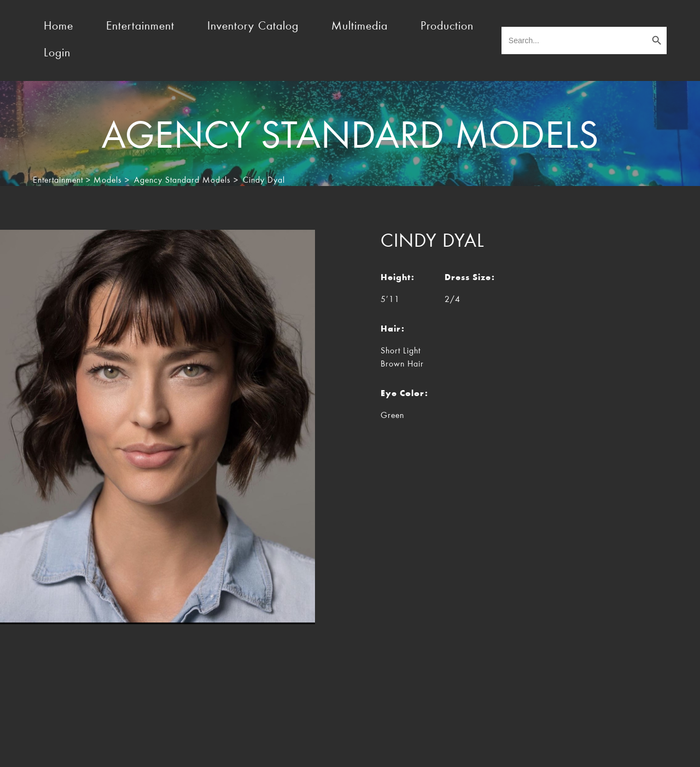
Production (447, 27)
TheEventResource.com (136, 749)
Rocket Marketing (638, 749)
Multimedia (360, 27)
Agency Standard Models (182, 181)
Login (57, 54)
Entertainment (140, 27)
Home (59, 27)
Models (108, 181)
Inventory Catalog (253, 27)
